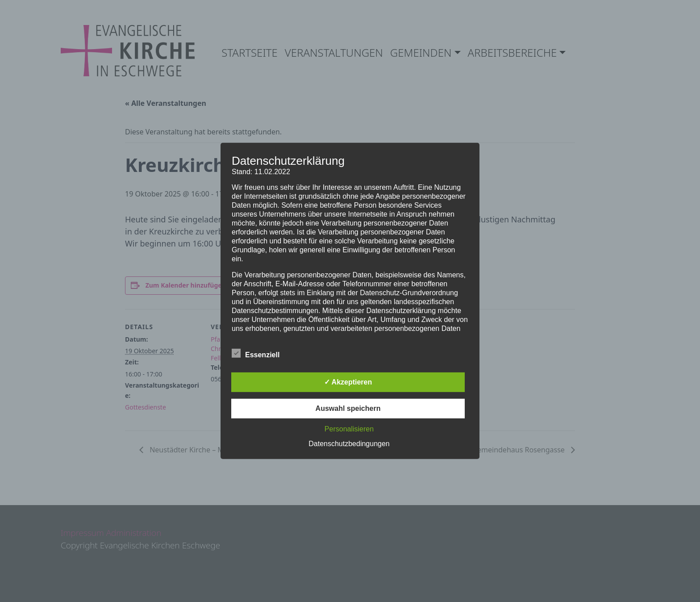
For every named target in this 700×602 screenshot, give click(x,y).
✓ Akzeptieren (348, 382)
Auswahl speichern (348, 408)
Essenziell (256, 353)
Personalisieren (349, 429)
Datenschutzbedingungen (349, 444)
